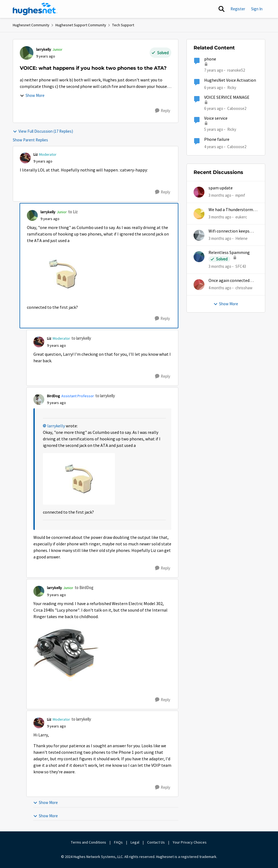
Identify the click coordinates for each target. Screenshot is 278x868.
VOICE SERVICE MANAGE (227, 97)
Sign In (257, 9)
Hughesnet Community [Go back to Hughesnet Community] (31, 25)
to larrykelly (81, 338)
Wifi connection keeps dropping (229, 231)
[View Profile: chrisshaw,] (199, 285)
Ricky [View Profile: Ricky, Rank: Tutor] (232, 87)
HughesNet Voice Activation (230, 80)
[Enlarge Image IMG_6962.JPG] (66, 653)
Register (238, 9)
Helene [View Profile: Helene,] (241, 238)
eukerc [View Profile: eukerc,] (241, 217)
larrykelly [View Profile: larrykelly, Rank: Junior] (44, 49)
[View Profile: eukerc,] (199, 214)
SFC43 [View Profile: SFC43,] (241, 266)
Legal (135, 842)
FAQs (118, 842)
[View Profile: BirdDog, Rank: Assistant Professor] (39, 399)
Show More (32, 95)
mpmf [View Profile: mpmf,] (240, 195)
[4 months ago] (220, 288)
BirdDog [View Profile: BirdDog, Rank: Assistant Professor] (53, 396)
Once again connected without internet (229, 281)
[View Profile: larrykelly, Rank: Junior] (27, 53)
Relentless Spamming (229, 253)
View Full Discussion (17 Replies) (43, 131)
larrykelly (56, 426)
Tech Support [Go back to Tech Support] (123, 25)
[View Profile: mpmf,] (199, 192)
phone (210, 59)
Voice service (216, 118)
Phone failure (217, 139)
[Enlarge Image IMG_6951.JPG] (63, 274)
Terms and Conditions (89, 842)
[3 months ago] (220, 195)
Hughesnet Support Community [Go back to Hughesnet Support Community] (81, 25)
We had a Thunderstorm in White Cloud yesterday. (233, 210)
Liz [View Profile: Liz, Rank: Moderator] (36, 154)
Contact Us (156, 842)
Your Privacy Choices (190, 842)
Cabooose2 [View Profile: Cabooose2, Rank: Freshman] (237, 108)
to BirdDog (84, 588)
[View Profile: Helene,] (199, 235)
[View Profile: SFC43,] (199, 257)
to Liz (73, 212)
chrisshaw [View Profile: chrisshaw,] (244, 288)
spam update (221, 188)
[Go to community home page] (35, 9)
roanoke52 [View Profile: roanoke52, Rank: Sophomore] (236, 70)
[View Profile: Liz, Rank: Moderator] (25, 158)
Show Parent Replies (30, 140)
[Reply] (163, 111)
